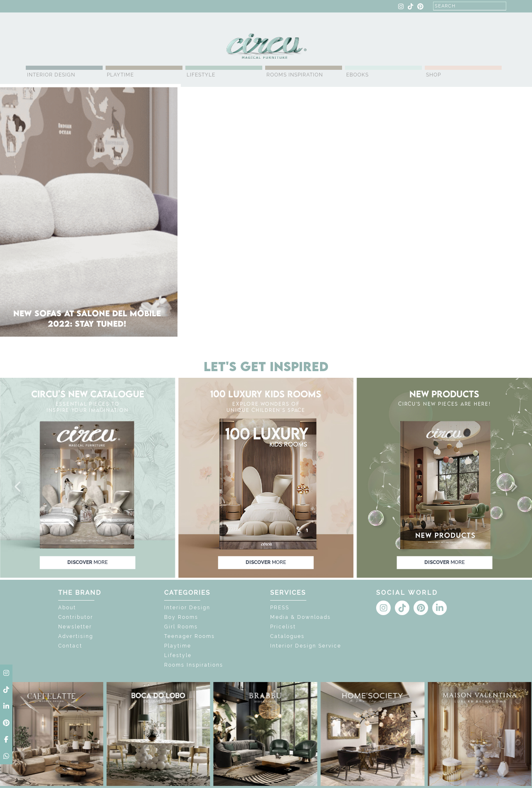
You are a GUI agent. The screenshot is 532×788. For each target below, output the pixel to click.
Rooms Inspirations (194, 665)
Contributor (76, 617)
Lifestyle (201, 75)
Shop (433, 75)
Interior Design (51, 75)
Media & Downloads (300, 617)
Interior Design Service (306, 646)
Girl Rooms (181, 627)
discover (87, 562)
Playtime (120, 75)
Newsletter (75, 627)
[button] (18, 487)
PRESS (280, 608)
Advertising (76, 636)
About (67, 608)
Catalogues (287, 636)
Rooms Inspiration (295, 75)
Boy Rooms (181, 617)
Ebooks (357, 75)
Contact (70, 646)
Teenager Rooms (190, 636)
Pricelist (283, 627)
